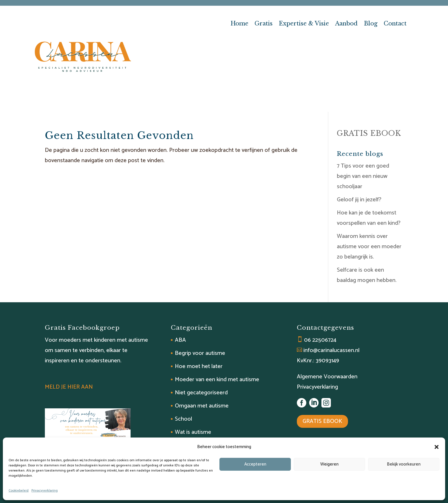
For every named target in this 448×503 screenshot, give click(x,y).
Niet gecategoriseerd (201, 393)
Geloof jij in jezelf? (359, 200)
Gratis (264, 24)
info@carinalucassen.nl (331, 350)
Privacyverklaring (45, 491)
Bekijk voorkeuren (404, 464)
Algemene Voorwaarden (327, 377)
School (183, 419)
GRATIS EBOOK (369, 133)
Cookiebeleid (19, 491)
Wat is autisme (193, 432)
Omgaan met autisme (202, 406)
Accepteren (255, 464)
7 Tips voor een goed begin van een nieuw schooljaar (363, 176)
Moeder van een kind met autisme (217, 380)
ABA (180, 340)
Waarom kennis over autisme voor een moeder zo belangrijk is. (369, 247)
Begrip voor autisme (200, 353)
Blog (371, 24)
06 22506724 (320, 340)
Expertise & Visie (304, 24)
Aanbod (346, 24)
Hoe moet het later (199, 366)
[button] (437, 447)
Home (239, 24)
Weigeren (329, 464)
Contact (395, 24)
